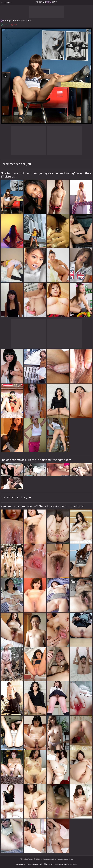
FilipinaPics (46, 2)
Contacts (21, 864)
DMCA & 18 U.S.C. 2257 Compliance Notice (60, 864)
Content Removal (35, 864)
